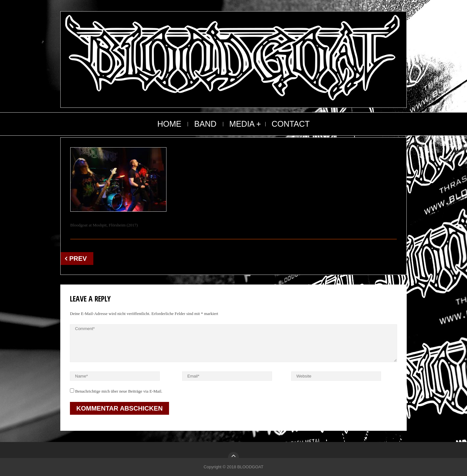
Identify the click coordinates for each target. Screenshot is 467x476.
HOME (169, 124)
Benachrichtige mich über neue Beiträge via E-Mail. (119, 391)
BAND (205, 124)
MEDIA (242, 124)
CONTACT (291, 124)
